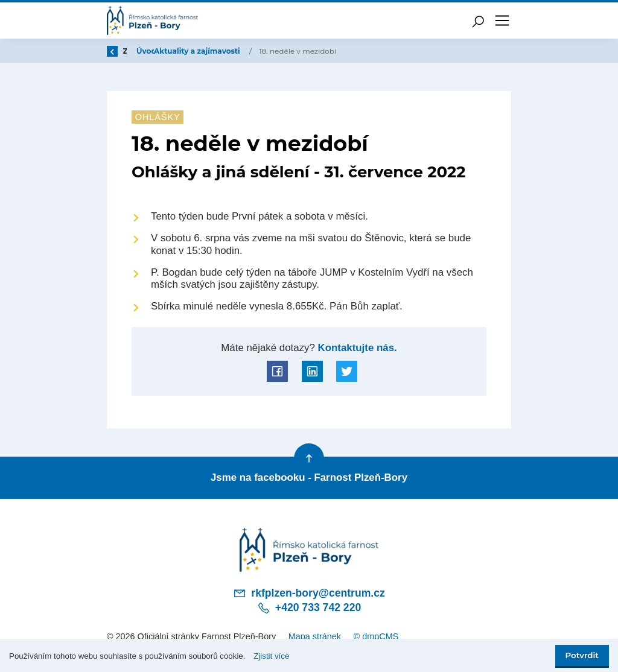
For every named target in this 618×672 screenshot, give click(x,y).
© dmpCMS (376, 636)
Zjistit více (271, 656)
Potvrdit (582, 655)
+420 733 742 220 (309, 608)
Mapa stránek (315, 636)
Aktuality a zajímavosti (242, 51)
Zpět (124, 51)
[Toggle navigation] (502, 21)
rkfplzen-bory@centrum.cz (309, 593)
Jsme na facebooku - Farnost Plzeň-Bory (309, 477)
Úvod (170, 51)
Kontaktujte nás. (356, 348)
